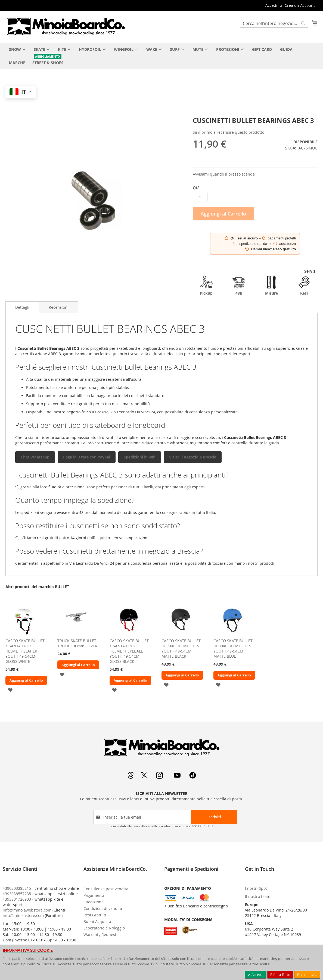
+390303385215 (17, 888)
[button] (10, 690)
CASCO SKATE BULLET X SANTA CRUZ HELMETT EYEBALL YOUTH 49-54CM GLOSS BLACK (129, 651)
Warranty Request (100, 934)
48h (239, 285)
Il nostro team (258, 896)
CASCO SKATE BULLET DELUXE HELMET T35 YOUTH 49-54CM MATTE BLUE (233, 648)
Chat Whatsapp (35, 457)
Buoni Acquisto (97, 921)
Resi (304, 285)
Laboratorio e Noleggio (104, 928)
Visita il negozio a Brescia (193, 457)
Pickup (206, 285)
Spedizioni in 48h (140, 457)
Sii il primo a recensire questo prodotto (229, 132)
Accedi (271, 5)
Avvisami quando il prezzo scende (224, 174)
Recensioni (59, 307)
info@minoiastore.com (23, 915)
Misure (271, 285)
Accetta (257, 975)
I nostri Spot (256, 888)
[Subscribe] (214, 817)
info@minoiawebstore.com (27, 910)
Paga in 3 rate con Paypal (87, 457)
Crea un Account (300, 5)
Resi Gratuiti (95, 915)
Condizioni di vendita (103, 908)
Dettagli (22, 307)
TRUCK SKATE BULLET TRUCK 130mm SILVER (77, 643)
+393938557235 (17, 894)
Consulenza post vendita (106, 889)
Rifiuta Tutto (280, 975)
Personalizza (307, 975)
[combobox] (274, 23)
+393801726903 (17, 899)
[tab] (22, 307)
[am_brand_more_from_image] (24, 634)
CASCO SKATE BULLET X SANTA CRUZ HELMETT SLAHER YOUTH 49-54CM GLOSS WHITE (25, 651)
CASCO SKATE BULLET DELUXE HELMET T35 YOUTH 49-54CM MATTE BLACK (181, 648)
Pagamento (94, 895)
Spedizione (94, 902)
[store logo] (66, 26)
